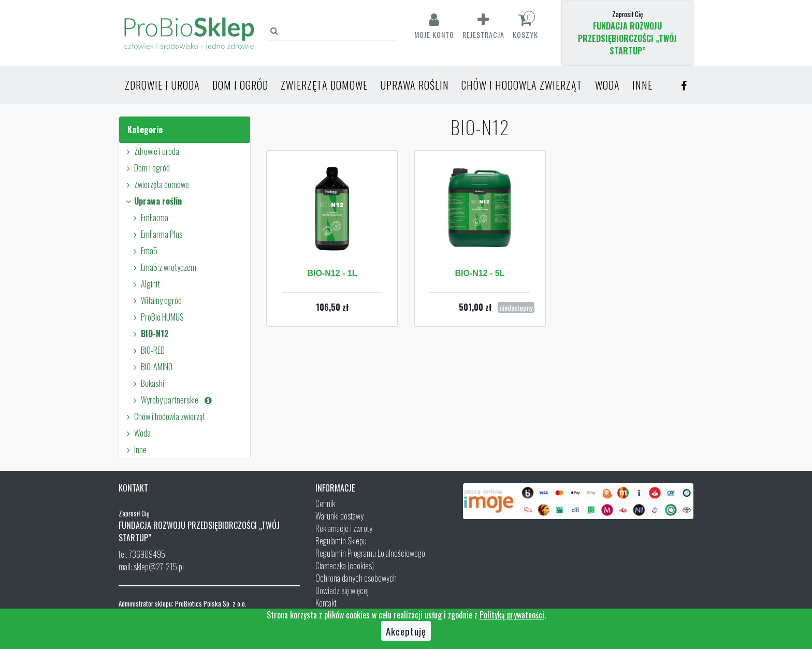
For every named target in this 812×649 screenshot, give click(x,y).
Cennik (325, 503)
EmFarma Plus (156, 234)
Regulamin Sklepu (341, 541)
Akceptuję (406, 631)
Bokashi (147, 383)
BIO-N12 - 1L (332, 273)
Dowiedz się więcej (342, 590)
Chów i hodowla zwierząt (522, 85)
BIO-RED (147, 350)
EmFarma (149, 218)
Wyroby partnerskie (172, 400)
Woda (607, 85)
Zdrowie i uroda (162, 85)
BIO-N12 (149, 334)
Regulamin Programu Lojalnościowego (370, 553)
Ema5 (144, 251)
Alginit (145, 284)
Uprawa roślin (415, 85)
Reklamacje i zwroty (344, 528)
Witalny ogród (156, 300)
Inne (642, 85)
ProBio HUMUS (157, 317)
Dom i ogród (240, 85)
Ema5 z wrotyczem (163, 267)
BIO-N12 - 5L (480, 273)
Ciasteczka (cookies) (345, 566)
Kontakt (326, 603)
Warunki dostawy (339, 516)
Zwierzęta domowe (324, 85)
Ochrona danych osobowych (356, 578)
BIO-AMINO (151, 367)
